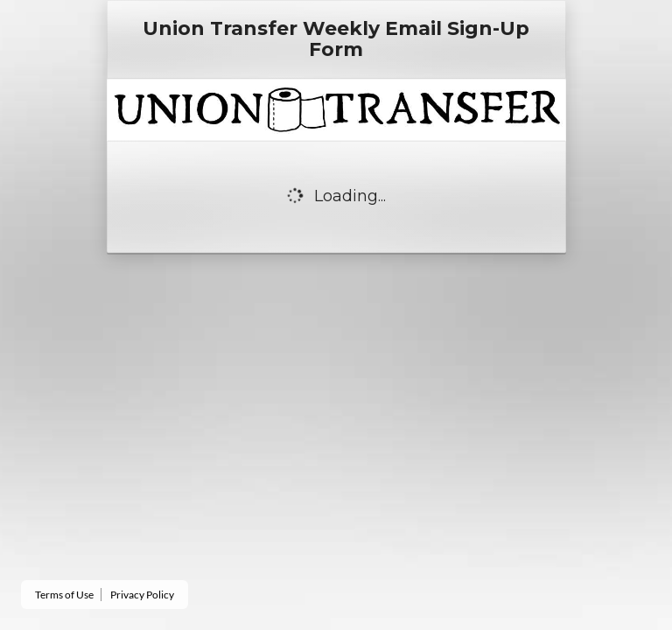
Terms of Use (64, 595)
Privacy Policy (142, 595)
